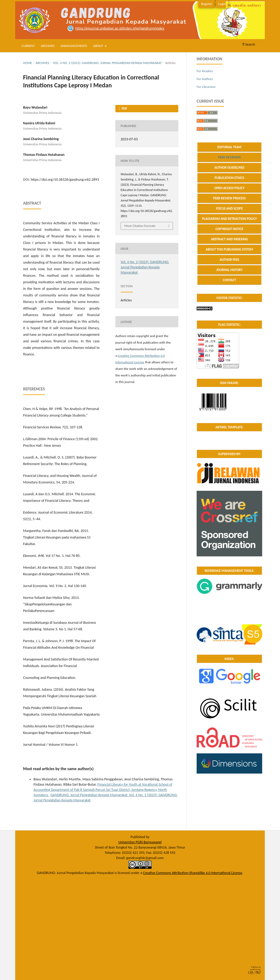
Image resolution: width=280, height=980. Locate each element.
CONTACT (230, 280)
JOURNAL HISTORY (229, 270)
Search (249, 44)
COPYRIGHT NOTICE (229, 229)
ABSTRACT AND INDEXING (230, 239)
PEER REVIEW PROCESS (229, 198)
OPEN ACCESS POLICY (230, 188)
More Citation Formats (140, 226)
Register (207, 4)
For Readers (205, 71)
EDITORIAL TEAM (229, 147)
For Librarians (206, 87)
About (98, 46)
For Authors (205, 79)
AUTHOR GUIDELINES (230, 167)
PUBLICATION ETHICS (229, 178)
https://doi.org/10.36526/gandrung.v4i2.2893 (65, 180)
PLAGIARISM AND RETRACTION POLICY (229, 219)
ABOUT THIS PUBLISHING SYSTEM (230, 249)
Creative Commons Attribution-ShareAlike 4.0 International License (193, 873)
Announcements (74, 46)
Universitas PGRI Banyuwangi (140, 842)
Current (28, 46)
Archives (48, 46)
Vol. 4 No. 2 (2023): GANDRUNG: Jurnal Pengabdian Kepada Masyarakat (107, 63)
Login (222, 4)
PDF (124, 108)
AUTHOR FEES (230, 260)
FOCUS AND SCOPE (229, 208)
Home (28, 63)
